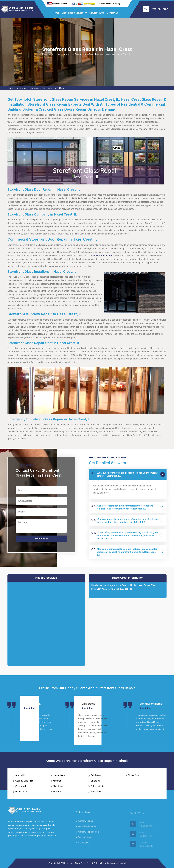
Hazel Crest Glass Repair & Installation (88, 863)
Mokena (57, 792)
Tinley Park (134, 775)
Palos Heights (97, 786)
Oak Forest (96, 775)
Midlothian (58, 786)
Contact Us (113, 13)
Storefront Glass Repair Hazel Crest (47, 88)
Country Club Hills (24, 781)
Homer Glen (59, 775)
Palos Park (96, 792)
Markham (58, 781)
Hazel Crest (21, 88)
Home (56, 13)
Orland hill (95, 781)
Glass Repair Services (73, 13)
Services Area (97, 13)
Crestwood (21, 786)
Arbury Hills (21, 775)
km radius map (46, 622)
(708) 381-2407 (160, 9)
